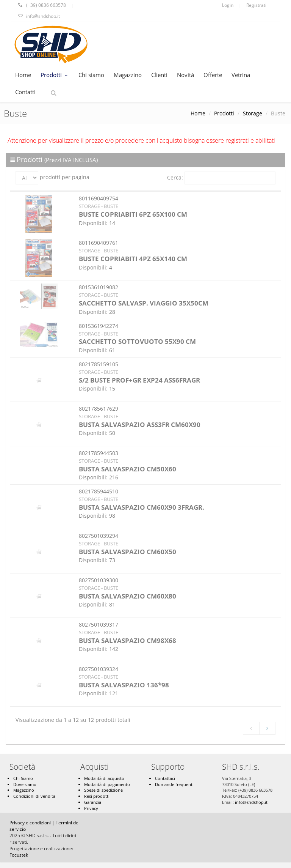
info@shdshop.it (251, 802)
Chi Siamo (23, 778)
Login (228, 5)
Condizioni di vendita (34, 796)
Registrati (256, 5)
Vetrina (241, 75)
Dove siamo (25, 784)
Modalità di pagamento (107, 784)
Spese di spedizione (103, 790)
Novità (185, 75)
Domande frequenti (174, 784)
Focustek (19, 855)
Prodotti (55, 75)
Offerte (213, 75)
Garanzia (93, 802)
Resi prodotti (97, 796)
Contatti (25, 92)
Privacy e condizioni (30, 823)
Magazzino (128, 75)
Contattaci (165, 778)
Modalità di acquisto (104, 778)
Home (23, 75)
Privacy (91, 808)
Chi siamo (91, 75)
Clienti (159, 75)
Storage (253, 113)
